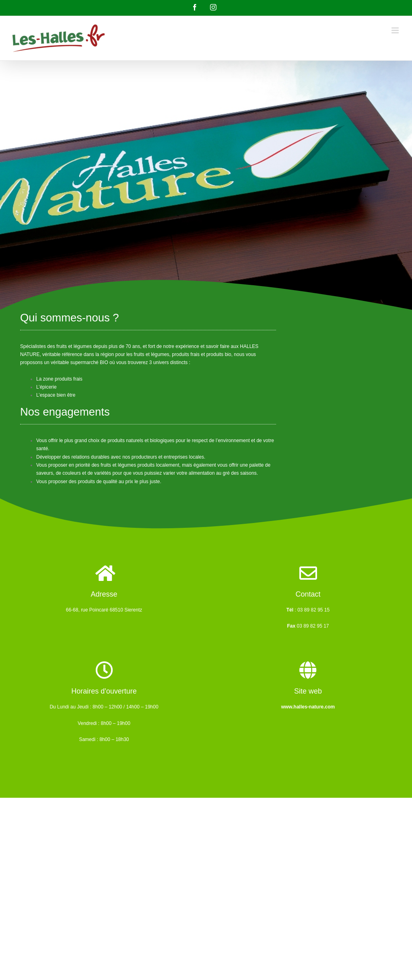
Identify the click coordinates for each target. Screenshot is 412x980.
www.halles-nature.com (308, 707)
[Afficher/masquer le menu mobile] (396, 30)
